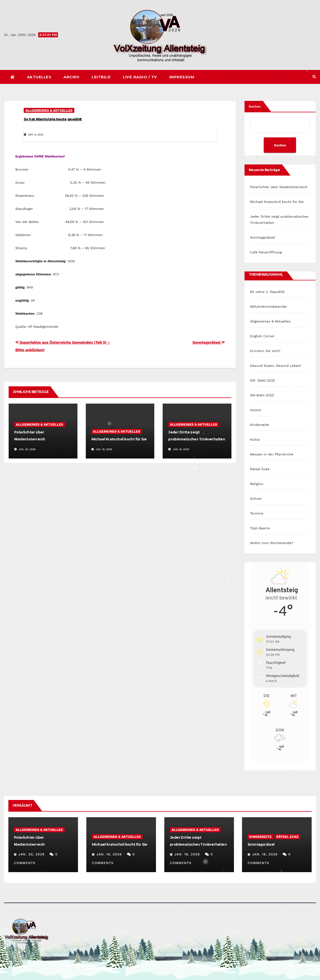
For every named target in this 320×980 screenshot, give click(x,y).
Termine (257, 513)
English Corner (262, 336)
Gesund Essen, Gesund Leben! (276, 366)
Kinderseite (260, 425)
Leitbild (101, 77)
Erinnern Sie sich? (265, 351)
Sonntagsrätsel (209, 342)
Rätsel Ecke (260, 469)
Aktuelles (39, 77)
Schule (256, 499)
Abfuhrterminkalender (269, 307)
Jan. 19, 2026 (109, 854)
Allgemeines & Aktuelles (49, 110)
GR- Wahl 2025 (263, 380)
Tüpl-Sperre (260, 528)
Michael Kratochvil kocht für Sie (119, 439)
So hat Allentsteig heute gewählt (53, 119)
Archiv (71, 77)
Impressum (182, 77)
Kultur (255, 440)
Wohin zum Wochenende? (272, 543)
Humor (256, 410)
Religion (257, 484)
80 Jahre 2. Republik (267, 292)
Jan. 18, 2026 (187, 854)
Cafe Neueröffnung (266, 252)
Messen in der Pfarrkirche (272, 454)
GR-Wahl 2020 (262, 395)
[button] (314, 77)
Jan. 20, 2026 (31, 854)
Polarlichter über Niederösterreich (279, 187)
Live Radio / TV (140, 77)
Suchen (255, 106)
